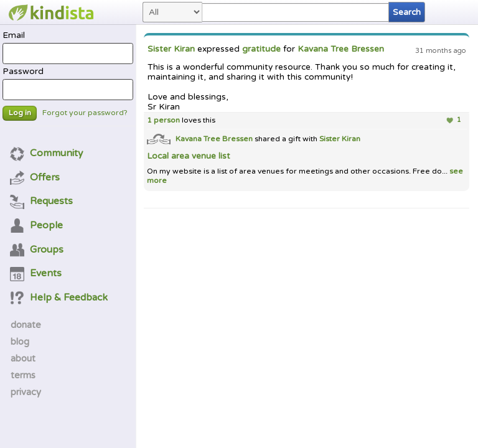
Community (47, 153)
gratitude (261, 49)
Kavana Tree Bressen (341, 49)
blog (20, 342)
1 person (163, 120)
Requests (42, 201)
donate (26, 325)
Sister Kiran (171, 49)
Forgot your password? (85, 113)
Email (68, 47)
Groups (37, 250)
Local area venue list (188, 156)
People (37, 225)
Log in (20, 113)
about (23, 358)
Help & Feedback (59, 297)
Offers (35, 177)
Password (68, 83)
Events (36, 273)
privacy (26, 392)
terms (23, 375)
